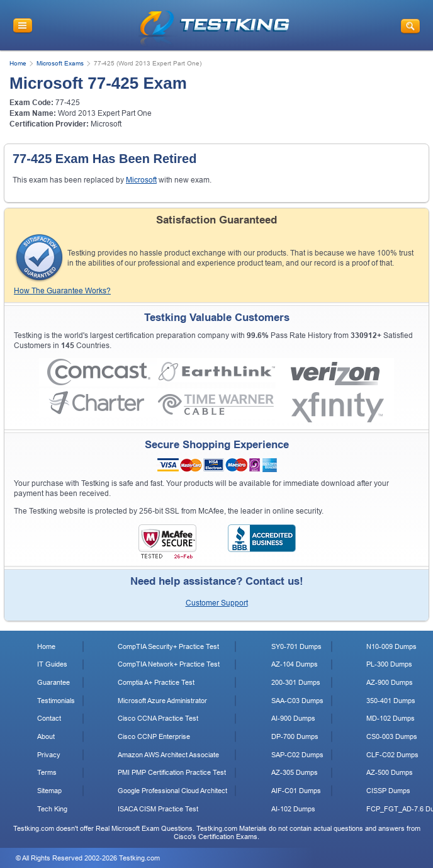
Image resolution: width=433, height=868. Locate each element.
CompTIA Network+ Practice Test (169, 664)
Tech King (52, 809)
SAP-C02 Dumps (297, 755)
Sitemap (49, 791)
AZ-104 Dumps (295, 664)
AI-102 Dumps (293, 809)
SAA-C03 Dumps (297, 701)
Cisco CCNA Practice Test (158, 718)
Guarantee (53, 682)
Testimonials (56, 701)
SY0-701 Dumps (296, 646)
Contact (49, 718)
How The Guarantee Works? (62, 291)
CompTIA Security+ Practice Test (168, 646)
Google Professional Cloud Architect (172, 791)
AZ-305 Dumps (295, 772)
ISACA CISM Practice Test (158, 809)
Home (18, 63)
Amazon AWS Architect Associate (168, 755)
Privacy (49, 755)
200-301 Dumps (296, 682)
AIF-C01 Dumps (296, 791)
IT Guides (52, 664)
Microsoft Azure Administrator (162, 701)
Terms (47, 772)
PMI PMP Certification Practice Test (172, 772)
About (46, 736)
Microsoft (106, 124)
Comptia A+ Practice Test (156, 682)
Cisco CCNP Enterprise (154, 736)
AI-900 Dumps (293, 718)
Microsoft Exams (60, 63)
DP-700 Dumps (295, 736)
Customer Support (217, 603)
